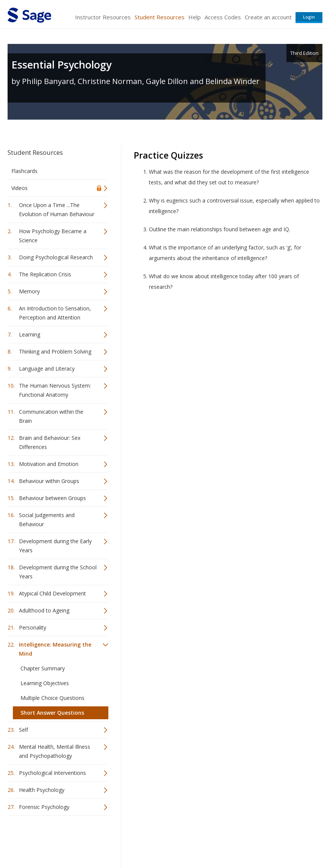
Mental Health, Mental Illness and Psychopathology (55, 751)
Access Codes (223, 17)
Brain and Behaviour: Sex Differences (50, 442)
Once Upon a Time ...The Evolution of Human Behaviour (57, 210)
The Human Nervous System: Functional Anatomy (55, 390)
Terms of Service (184, 840)
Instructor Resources (103, 17)
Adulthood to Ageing (44, 610)
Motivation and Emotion (49, 464)
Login (309, 17)
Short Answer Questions (52, 713)
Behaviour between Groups (52, 498)
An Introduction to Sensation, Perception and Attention (55, 313)
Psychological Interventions (52, 773)
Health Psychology (42, 790)
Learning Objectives (45, 683)
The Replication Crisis (45, 274)
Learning (30, 334)
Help (195, 17)
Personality (33, 627)
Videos (20, 188)
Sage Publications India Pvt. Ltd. (117, 840)
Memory (29, 291)
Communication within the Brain (51, 416)
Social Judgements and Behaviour (47, 520)
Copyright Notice (230, 840)
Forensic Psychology (44, 807)
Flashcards (24, 171)
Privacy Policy (272, 840)
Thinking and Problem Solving (55, 351)
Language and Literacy (47, 369)
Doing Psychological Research (56, 257)
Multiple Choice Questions (52, 698)
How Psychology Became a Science (53, 236)
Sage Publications (51, 840)
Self (23, 730)
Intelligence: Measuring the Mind (55, 649)
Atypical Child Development (52, 593)
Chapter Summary (43, 668)
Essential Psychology (61, 65)
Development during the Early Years (55, 546)
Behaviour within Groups (49, 481)
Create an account (268, 17)
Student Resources (160, 17)
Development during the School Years (58, 572)
